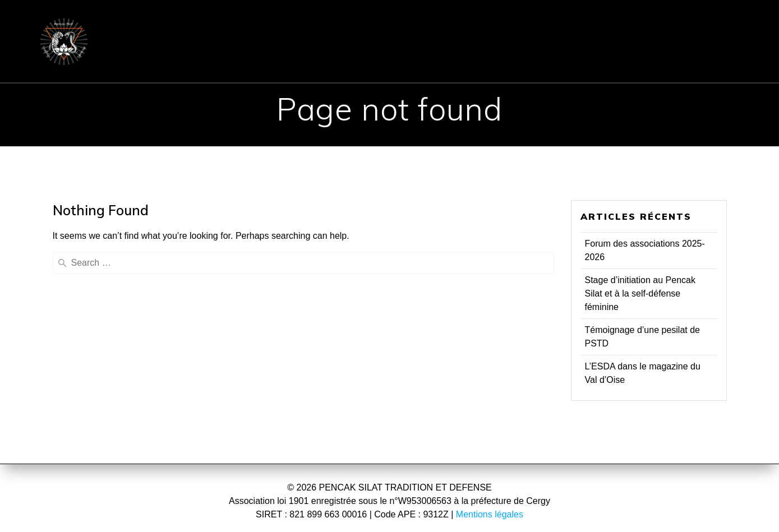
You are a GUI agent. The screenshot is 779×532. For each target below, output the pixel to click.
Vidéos (552, 57)
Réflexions (480, 57)
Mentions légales (490, 514)
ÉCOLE (221, 25)
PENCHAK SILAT (314, 25)
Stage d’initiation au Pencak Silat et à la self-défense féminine (640, 293)
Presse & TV (395, 57)
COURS (409, 25)
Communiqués (680, 25)
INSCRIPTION (497, 25)
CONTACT (592, 25)
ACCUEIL (155, 25)
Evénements (306, 57)
